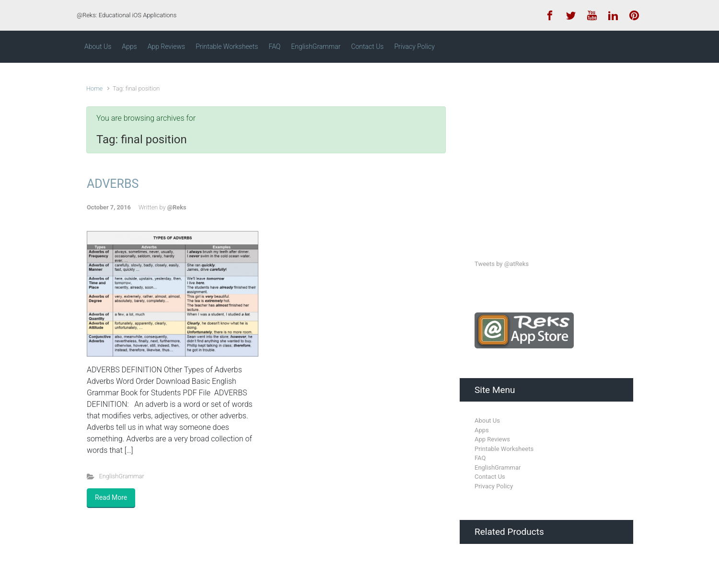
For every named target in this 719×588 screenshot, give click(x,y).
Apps (482, 430)
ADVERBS (113, 184)
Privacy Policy (494, 486)
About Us (487, 421)
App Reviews (492, 439)
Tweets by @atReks (502, 264)
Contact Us (490, 477)
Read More (111, 497)
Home (94, 88)
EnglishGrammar (122, 476)
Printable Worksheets (504, 449)
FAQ (480, 458)
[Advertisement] (546, 152)
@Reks (177, 207)
